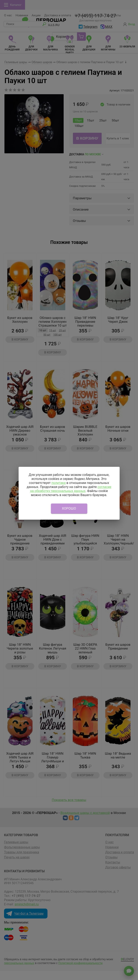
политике (58, 483)
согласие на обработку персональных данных (71, 489)
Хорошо (69, 508)
